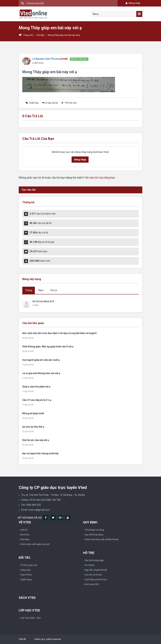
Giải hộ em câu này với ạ (36, 440)
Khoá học (25, 535)
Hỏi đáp (40, 35)
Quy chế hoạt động (94, 535)
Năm (41, 290)
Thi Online (89, 565)
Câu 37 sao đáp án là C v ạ (37, 400)
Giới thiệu (25, 539)
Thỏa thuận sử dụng (94, 530)
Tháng (29, 290)
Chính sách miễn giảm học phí (35, 544)
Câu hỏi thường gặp (94, 560)
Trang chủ (26, 35)
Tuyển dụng (26, 579)
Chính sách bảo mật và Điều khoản (102, 539)
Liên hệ (24, 530)
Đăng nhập (133, 3)
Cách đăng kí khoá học (96, 579)
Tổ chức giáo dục (29, 565)
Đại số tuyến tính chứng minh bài (40, 453)
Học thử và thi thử (93, 575)
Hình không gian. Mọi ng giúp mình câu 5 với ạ (48, 347)
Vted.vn (30, 639)
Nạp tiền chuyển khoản (96, 570)
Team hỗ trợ (26, 575)
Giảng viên (25, 570)
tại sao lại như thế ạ (33, 427)
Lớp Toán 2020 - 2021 (31, 618)
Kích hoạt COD (92, 584)
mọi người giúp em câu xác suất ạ (41, 360)
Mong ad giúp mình (33, 413)
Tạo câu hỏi (28, 190)
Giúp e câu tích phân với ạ (36, 387)
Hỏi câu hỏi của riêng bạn (100, 178)
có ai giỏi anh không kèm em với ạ (41, 373)
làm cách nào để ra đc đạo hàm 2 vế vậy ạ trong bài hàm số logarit (59, 333)
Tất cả (53, 290)
